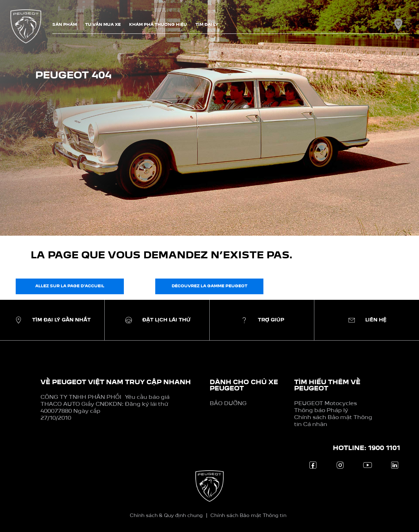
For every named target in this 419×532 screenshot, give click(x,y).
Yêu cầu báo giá (147, 397)
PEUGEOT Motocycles (326, 404)
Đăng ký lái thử (147, 404)
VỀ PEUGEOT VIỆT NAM (82, 382)
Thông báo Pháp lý (321, 411)
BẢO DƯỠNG (228, 404)
